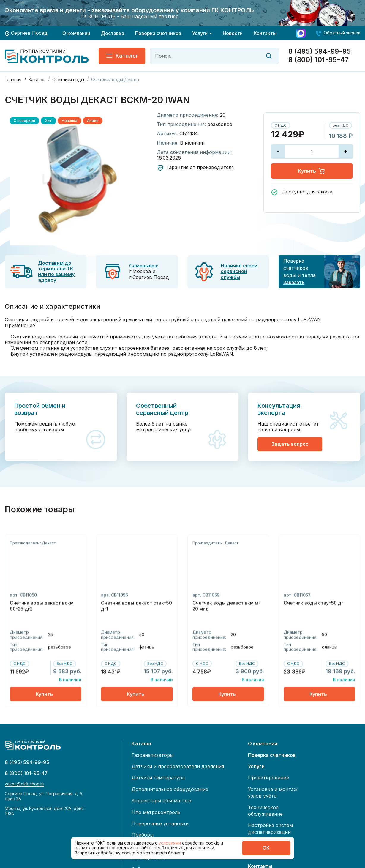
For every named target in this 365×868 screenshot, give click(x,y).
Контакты (265, 33)
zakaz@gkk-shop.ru (25, 787)
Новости (233, 33)
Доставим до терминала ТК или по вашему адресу (56, 272)
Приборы (143, 835)
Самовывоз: (144, 266)
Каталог (122, 56)
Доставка (113, 33)
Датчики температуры (159, 778)
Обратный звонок (342, 33)
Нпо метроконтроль (156, 812)
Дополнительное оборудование (170, 789)
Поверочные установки (160, 823)
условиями (170, 843)
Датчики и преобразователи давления (178, 766)
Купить (312, 172)
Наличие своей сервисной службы (239, 271)
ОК (266, 848)
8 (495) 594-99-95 (320, 52)
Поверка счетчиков (158, 33)
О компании (76, 33)
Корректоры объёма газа (161, 801)
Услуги (200, 33)
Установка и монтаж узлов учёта (273, 793)
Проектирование (268, 778)
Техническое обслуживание (265, 811)
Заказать (294, 282)
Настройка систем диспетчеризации (270, 828)
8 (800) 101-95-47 (319, 60)
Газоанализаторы (153, 755)
